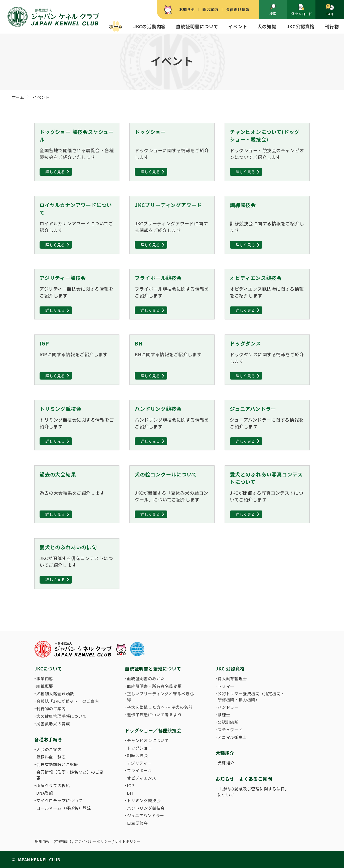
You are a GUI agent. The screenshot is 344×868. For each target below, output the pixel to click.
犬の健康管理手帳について (62, 716)
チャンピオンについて (148, 740)
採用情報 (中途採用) (53, 841)
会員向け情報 (238, 9)
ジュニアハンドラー (146, 815)
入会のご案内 (49, 749)
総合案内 (210, 9)
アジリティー (139, 763)
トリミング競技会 (144, 800)
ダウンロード (301, 10)
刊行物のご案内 (51, 709)
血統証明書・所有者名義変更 (154, 686)
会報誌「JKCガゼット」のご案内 (68, 701)
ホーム (116, 26)
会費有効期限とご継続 (57, 764)
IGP (130, 785)
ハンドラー (228, 707)
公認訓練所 (228, 722)
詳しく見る (55, 172)
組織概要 (45, 686)
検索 (273, 10)
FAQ (330, 10)
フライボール (140, 770)
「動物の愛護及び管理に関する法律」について (252, 792)
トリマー (226, 686)
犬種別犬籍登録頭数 (55, 693)
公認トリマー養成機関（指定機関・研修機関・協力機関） (251, 697)
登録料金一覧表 (51, 757)
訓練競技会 (137, 755)
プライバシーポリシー (93, 841)
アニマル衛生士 (232, 737)
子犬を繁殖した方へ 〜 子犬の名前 (160, 707)
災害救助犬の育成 (53, 724)
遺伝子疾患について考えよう (154, 715)
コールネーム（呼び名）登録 (64, 808)
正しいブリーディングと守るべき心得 (160, 697)
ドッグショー (140, 748)
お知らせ (187, 9)
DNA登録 (45, 793)
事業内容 (45, 678)
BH (130, 793)
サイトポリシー (128, 841)
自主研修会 (137, 823)
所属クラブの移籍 (53, 785)
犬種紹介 (226, 763)
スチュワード (230, 730)
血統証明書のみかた (146, 678)
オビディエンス (142, 778)
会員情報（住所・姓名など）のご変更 (70, 775)
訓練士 (224, 715)
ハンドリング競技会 (146, 808)
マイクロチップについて (59, 800)
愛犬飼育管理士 (232, 678)
